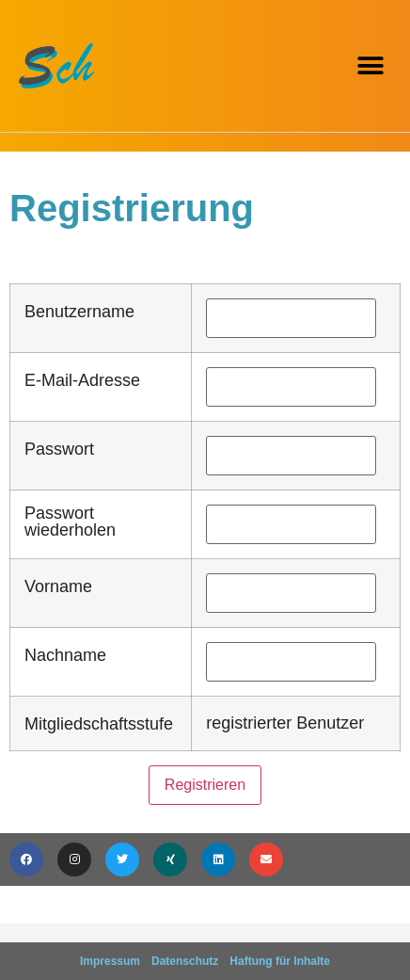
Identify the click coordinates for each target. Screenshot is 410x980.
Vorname (58, 586)
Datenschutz (185, 961)
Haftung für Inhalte (280, 961)
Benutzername (79, 312)
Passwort (59, 449)
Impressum (110, 961)
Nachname (65, 655)
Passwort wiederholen (70, 522)
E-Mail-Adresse (82, 380)
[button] (370, 66)
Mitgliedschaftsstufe (99, 724)
